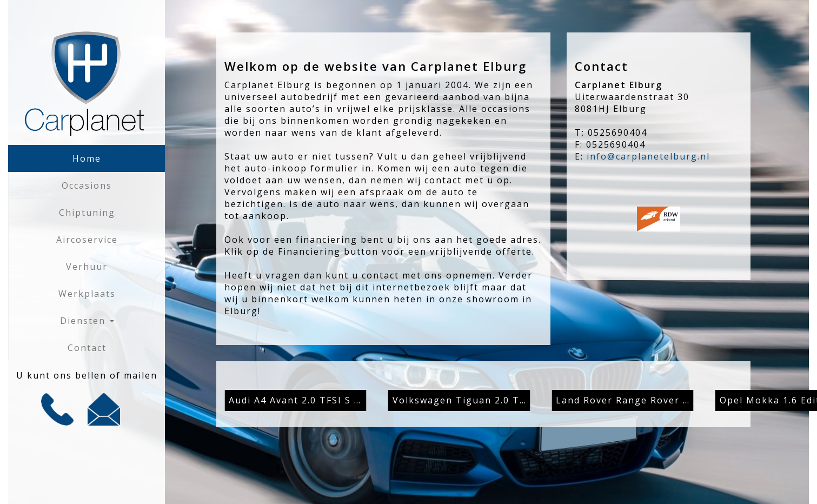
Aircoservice (87, 240)
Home (87, 158)
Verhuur (87, 267)
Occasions (87, 185)
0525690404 (617, 132)
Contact (87, 348)
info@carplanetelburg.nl (648, 156)
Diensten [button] (87, 321)
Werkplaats (87, 294)
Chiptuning (87, 213)
